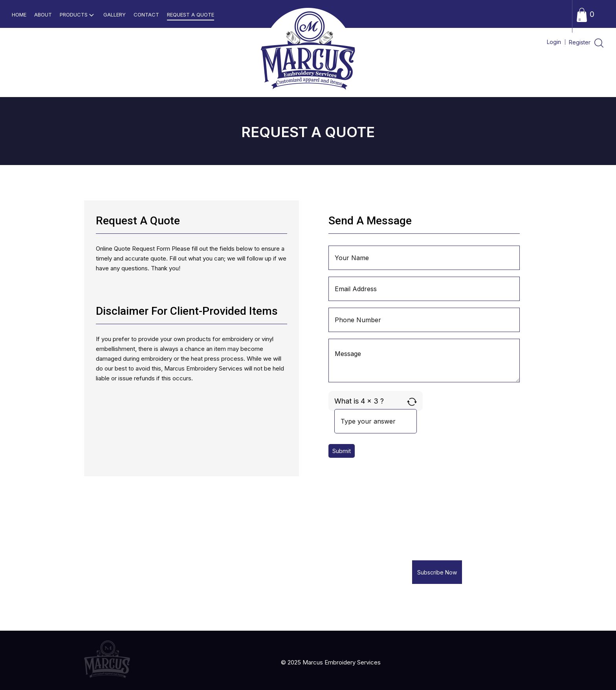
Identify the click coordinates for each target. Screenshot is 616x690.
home (19, 15)
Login (554, 42)
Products (78, 15)
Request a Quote (191, 15)
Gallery (115, 15)
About (43, 15)
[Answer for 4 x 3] (376, 421)
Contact (146, 15)
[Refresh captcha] (412, 402)
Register (580, 42)
